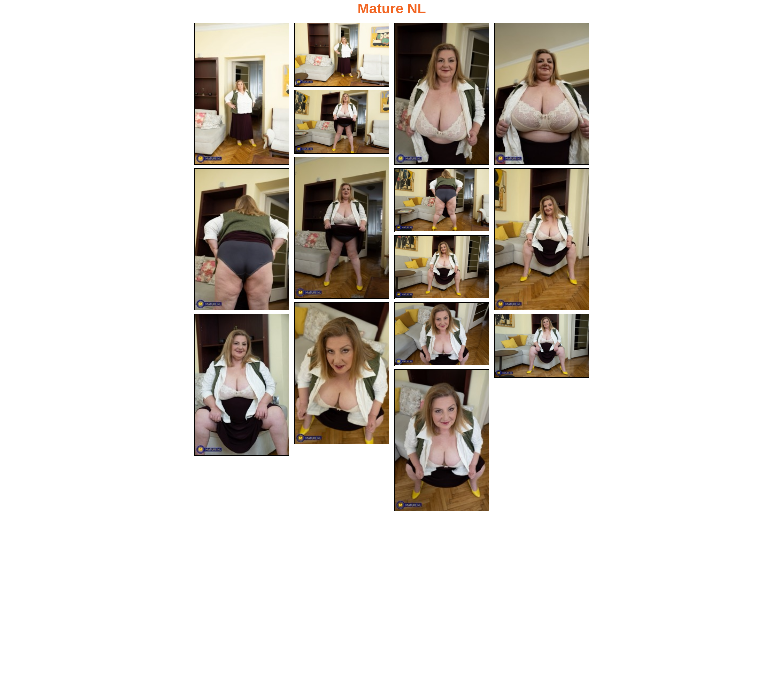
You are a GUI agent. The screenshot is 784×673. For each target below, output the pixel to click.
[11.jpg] (342, 373)
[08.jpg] (442, 200)
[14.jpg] (542, 346)
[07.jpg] (242, 239)
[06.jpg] (342, 228)
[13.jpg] (242, 385)
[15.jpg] (442, 440)
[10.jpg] (442, 267)
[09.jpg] (542, 239)
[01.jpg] (242, 94)
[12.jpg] (442, 334)
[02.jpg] (342, 55)
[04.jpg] (542, 94)
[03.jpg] (442, 94)
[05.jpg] (342, 122)
